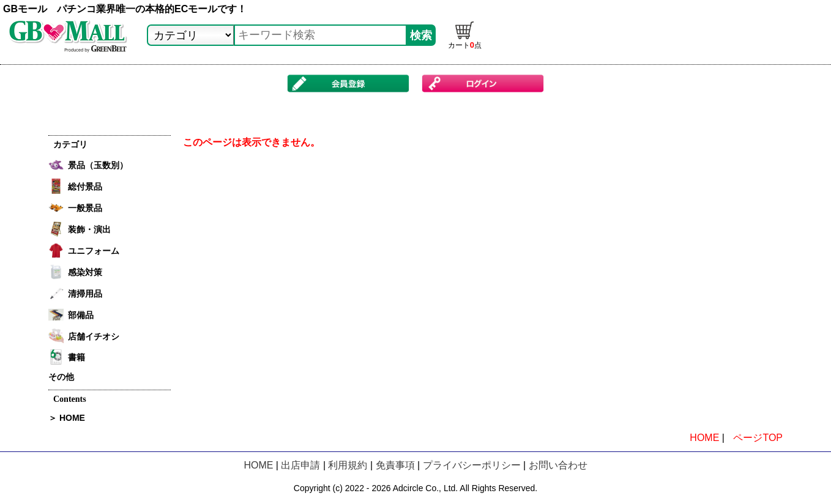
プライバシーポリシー (472, 465)
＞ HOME (67, 418)
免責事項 (395, 465)
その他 (61, 377)
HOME (704, 438)
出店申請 (300, 465)
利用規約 (348, 465)
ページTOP (758, 438)
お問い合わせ (558, 465)
